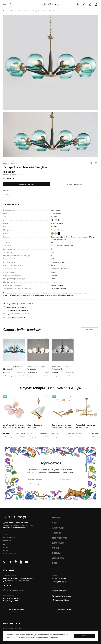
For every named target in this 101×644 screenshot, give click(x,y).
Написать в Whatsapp (61, 596)
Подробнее (54, 637)
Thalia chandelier (57, 223)
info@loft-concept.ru (59, 591)
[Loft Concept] (50, 4)
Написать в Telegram (61, 600)
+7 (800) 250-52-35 (59, 582)
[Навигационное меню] (5, 4)
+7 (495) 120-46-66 (59, 578)
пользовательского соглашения (55, 484)
